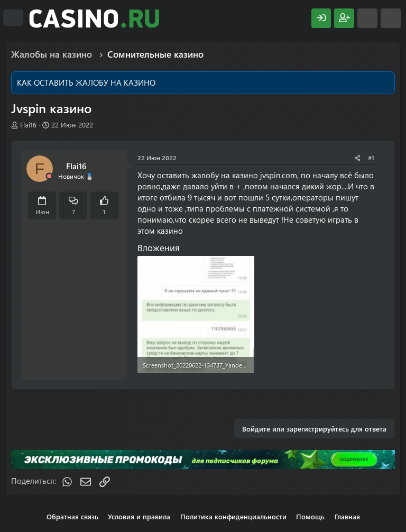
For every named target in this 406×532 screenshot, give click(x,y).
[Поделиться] (357, 158)
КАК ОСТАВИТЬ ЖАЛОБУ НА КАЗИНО (86, 82)
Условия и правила (139, 516)
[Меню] (13, 18)
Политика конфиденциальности (233, 516)
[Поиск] (391, 18)
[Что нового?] (367, 18)
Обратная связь (72, 516)
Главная (347, 516)
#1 (371, 158)
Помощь (310, 516)
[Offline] (49, 176)
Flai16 (28, 125)
